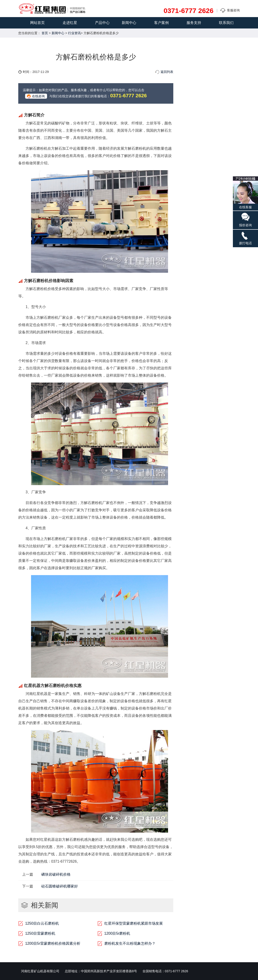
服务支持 (194, 23)
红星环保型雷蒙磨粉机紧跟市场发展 (134, 923)
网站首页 (37, 23)
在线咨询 (38, 96)
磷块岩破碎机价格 (56, 874)
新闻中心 (129, 23)
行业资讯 (74, 33)
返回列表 (167, 72)
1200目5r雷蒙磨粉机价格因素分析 (53, 943)
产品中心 (102, 23)
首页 (45, 33)
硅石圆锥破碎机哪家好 (60, 886)
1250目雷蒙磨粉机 (40, 933)
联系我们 (226, 23)
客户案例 (161, 23)
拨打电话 (245, 238)
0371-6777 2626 (188, 11)
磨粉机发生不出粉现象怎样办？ (130, 943)
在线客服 (245, 193)
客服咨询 (233, 10)
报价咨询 (245, 220)
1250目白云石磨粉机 (42, 923)
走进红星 (70, 23)
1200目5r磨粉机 (117, 933)
